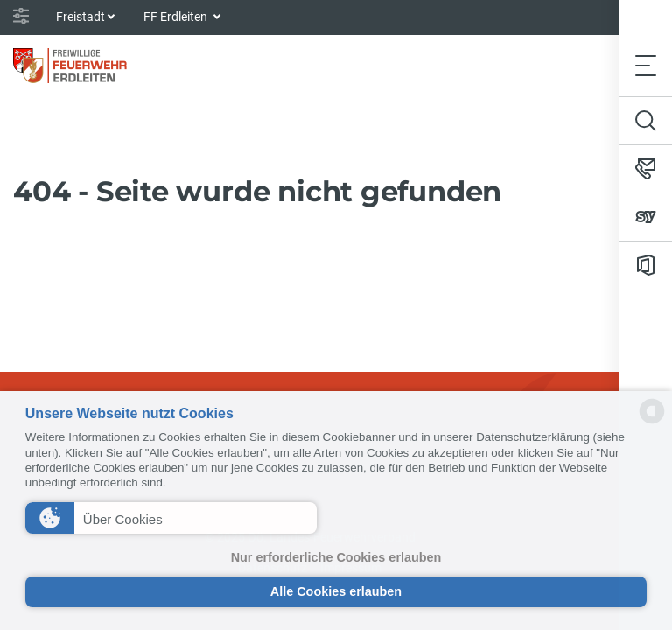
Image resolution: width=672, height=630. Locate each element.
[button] (171, 518)
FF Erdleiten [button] (177, 17)
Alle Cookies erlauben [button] (336, 591)
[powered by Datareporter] (652, 422)
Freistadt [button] (80, 17)
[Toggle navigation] (646, 65)
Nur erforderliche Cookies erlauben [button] (336, 557)
